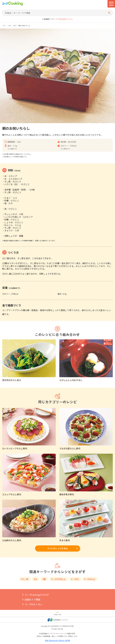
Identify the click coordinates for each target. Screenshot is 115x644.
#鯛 (44, 579)
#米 (35, 579)
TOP (4, 26)
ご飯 (9, 26)
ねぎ (63, 19)
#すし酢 (25, 579)
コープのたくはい (33, 604)
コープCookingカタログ (37, 595)
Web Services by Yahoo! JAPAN (57, 640)
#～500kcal (90, 579)
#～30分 (75, 579)
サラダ (58, 19)
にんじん (69, 19)
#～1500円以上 (58, 579)
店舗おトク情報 (32, 599)
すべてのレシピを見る (57, 548)
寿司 (15, 26)
